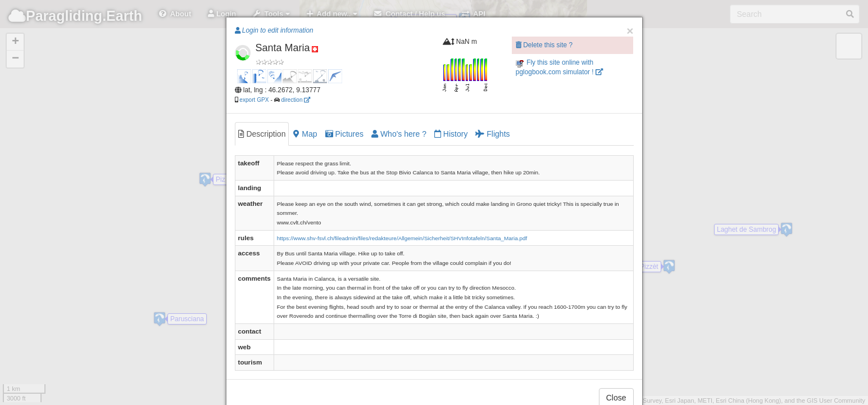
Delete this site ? (544, 45)
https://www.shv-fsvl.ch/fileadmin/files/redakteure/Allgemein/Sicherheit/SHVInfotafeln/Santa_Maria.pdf (402, 238)
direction (296, 100)
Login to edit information (274, 30)
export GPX (254, 100)
